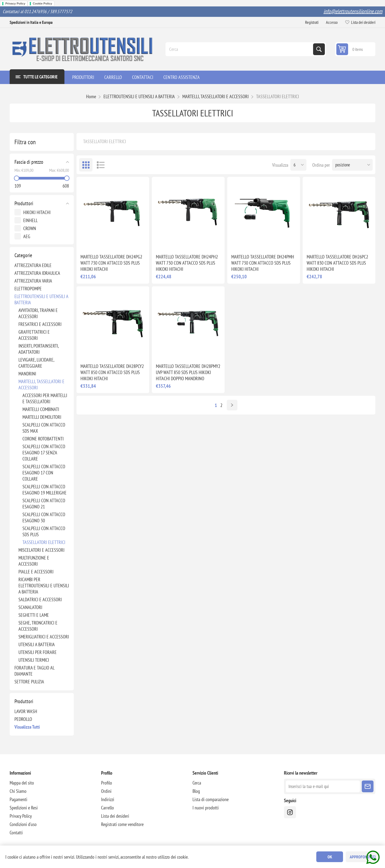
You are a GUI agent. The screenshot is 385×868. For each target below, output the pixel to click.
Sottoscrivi (368, 786)
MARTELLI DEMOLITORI (42, 417)
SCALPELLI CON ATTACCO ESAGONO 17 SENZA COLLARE (44, 453)
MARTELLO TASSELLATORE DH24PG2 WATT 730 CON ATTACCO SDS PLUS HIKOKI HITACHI (111, 263)
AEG (27, 236)
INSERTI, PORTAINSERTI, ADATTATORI (38, 349)
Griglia (86, 165)
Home (91, 96)
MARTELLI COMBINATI (41, 409)
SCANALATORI (30, 607)
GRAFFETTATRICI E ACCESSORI (34, 335)
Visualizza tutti (27, 727)
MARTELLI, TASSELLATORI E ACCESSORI (41, 384)
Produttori (24, 203)
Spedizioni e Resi (24, 808)
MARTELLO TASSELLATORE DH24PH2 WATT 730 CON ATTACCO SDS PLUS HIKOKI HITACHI (187, 263)
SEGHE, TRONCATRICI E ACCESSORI (38, 626)
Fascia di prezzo (29, 162)
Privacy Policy (15, 3)
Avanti (232, 405)
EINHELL (30, 220)
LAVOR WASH (26, 711)
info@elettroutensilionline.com (353, 11)
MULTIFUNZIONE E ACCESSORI (34, 561)
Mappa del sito (22, 783)
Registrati (312, 22)
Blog (196, 791)
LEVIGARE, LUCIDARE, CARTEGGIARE (36, 363)
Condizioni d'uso (23, 824)
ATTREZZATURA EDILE (33, 265)
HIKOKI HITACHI (37, 212)
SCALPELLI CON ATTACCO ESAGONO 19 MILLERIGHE (45, 490)
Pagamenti (18, 799)
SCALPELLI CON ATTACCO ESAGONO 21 (44, 504)
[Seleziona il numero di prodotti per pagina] (298, 165)
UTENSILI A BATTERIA (37, 644)
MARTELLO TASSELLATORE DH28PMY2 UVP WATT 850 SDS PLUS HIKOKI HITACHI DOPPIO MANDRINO (188, 372)
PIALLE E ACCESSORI (36, 572)
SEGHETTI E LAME (34, 615)
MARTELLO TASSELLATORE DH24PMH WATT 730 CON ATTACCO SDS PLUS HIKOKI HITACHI (263, 263)
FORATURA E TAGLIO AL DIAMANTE (34, 671)
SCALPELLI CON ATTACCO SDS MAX (44, 428)
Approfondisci (363, 857)
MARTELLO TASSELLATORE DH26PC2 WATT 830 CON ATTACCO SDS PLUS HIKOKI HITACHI (337, 263)
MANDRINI (27, 374)
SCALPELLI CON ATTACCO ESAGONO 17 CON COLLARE (44, 473)
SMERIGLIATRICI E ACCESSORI (44, 637)
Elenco (101, 165)
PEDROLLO (23, 719)
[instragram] (290, 812)
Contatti (16, 833)
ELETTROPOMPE (28, 289)
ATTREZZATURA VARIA (33, 281)
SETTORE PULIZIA (29, 682)
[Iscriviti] (323, 786)
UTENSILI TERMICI (34, 660)
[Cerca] (240, 49)
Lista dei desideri (115, 816)
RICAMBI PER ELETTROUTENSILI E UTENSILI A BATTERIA (44, 586)
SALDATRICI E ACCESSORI (40, 599)
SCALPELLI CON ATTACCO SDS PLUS (44, 531)
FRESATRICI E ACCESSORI (40, 324)
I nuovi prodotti (206, 808)
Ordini (106, 791)
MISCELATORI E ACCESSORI (41, 550)
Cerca (319, 49)
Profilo (107, 783)
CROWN (30, 228)
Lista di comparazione (211, 799)
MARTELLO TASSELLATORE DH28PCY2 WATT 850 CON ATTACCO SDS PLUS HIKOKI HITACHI (112, 372)
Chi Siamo (18, 791)
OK (330, 857)
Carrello (107, 808)
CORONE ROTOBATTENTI (43, 439)
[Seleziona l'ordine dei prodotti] (352, 165)
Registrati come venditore (122, 824)
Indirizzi (108, 799)
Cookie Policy (43, 3)
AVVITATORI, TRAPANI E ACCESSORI (38, 313)
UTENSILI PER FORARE (38, 652)
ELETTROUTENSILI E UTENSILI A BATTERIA (41, 299)
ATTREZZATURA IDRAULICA (37, 273)
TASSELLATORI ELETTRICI (44, 542)
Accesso (332, 22)
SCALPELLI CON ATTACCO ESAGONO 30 (44, 517)
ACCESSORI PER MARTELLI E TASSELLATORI (45, 398)
